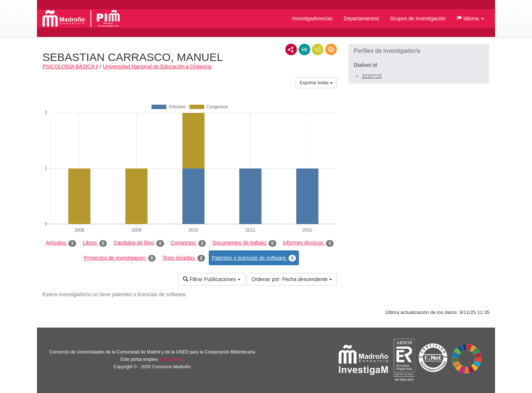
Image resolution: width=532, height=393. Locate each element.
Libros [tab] (95, 243)
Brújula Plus (171, 359)
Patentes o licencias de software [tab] (254, 258)
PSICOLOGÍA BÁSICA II (71, 66)
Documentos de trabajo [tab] (244, 243)
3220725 (372, 76)
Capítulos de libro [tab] (139, 243)
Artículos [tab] (61, 243)
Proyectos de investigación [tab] (120, 258)
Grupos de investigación (418, 18)
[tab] (419, 51)
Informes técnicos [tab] (308, 243)
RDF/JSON (331, 49)
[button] (470, 18)
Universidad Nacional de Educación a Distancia (157, 66)
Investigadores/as (313, 18)
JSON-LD (304, 49)
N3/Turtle (318, 49)
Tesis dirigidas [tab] (184, 258)
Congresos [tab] (188, 243)
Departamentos (361, 18)
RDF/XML (291, 49)
